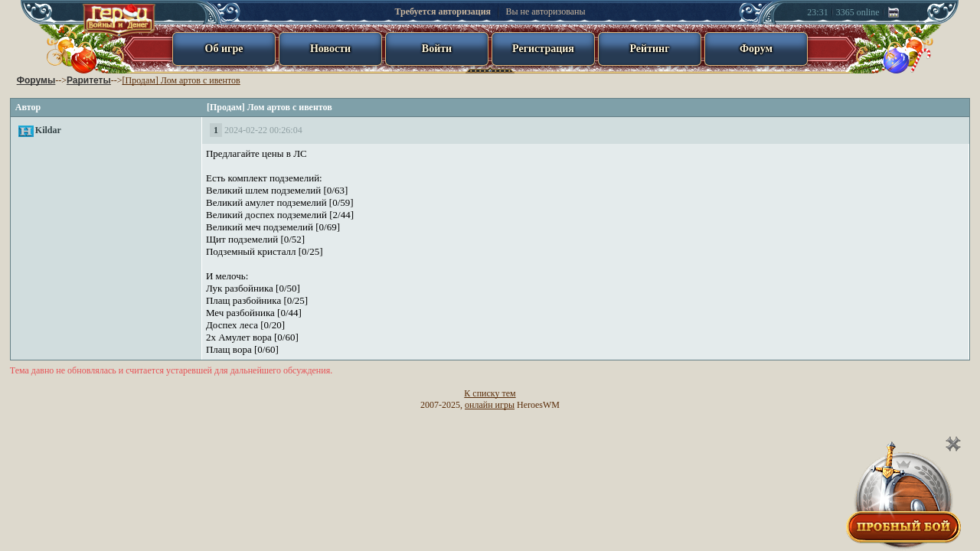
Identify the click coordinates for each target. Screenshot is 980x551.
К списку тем (490, 393)
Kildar (48, 130)
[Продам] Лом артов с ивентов (181, 80)
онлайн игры (490, 405)
